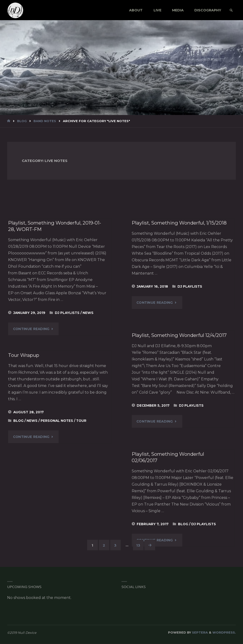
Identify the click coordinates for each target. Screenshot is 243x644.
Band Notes (45, 121)
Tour (81, 421)
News (88, 313)
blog (22, 121)
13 (138, 545)
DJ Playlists (67, 313)
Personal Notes (57, 421)
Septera (199, 632)
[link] (231, 10)
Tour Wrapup (24, 355)
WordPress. (224, 632)
